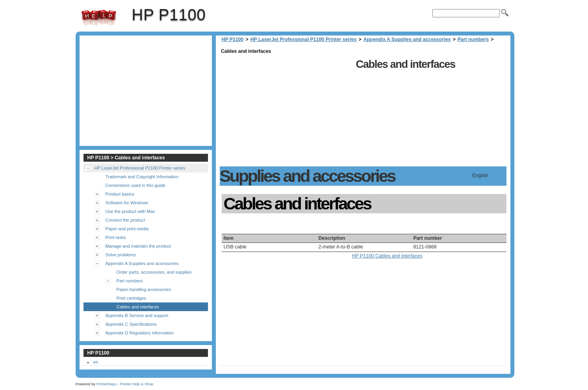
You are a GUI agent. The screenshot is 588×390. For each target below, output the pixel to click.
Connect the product (125, 220)
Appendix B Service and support (137, 315)
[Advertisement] (286, 111)
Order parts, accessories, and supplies (154, 272)
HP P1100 (99, 18)
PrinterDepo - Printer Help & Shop (125, 384)
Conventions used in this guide (135, 185)
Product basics (120, 194)
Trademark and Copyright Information (142, 177)
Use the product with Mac (130, 211)
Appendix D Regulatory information (140, 333)
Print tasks (116, 237)
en (96, 362)
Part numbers (473, 39)
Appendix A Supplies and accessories (407, 39)
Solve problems (121, 255)
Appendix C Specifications (131, 324)
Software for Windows (127, 203)
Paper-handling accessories (144, 289)
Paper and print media (127, 229)
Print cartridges (131, 298)
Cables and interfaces (138, 307)
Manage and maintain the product (138, 246)
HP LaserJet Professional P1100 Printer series (304, 39)
